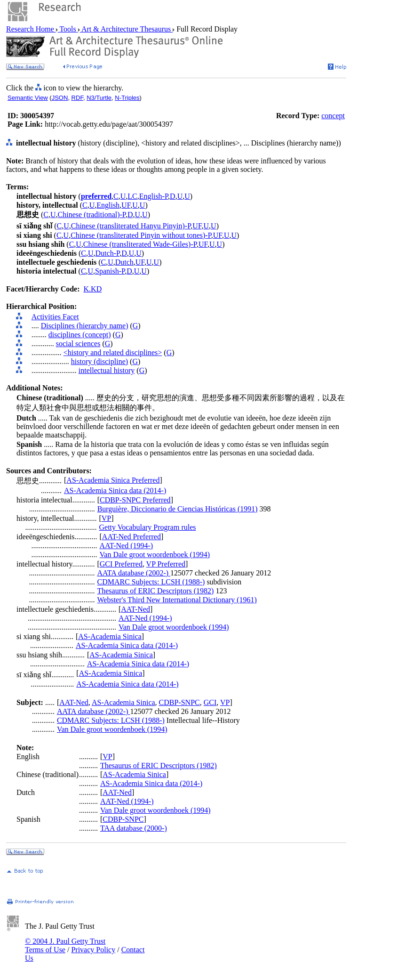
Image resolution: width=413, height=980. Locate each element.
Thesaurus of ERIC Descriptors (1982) (155, 591)
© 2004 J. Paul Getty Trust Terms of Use (65, 945)
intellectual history (107, 370)
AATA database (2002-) (134, 573)
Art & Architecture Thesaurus (126, 29)
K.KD (93, 289)
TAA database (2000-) (134, 828)
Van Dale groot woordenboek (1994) (155, 555)
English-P (154, 196)
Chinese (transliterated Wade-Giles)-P (140, 244)
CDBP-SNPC (179, 702)
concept (333, 116)
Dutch (124, 262)
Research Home (31, 29)
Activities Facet (55, 317)
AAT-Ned (135, 609)
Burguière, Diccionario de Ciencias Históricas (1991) (178, 509)
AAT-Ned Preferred (131, 537)
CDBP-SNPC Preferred (135, 500)
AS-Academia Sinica (110, 636)
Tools (68, 29)
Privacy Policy (93, 950)
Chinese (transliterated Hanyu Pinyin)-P (131, 226)
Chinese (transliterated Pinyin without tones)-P (141, 235)
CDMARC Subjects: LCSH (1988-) (151, 582)
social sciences (78, 344)
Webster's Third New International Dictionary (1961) (177, 600)
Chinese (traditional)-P (92, 215)
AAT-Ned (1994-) (127, 546)
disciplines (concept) (80, 335)
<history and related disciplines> (113, 352)
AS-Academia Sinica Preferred (113, 480)
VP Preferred (166, 564)
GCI (210, 702)
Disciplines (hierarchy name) (85, 326)
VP (106, 518)
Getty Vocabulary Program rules (147, 527)
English (108, 205)
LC (132, 196)
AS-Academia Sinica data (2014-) (115, 490)
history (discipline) (99, 361)
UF (126, 205)
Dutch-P (108, 253)
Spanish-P (110, 271)
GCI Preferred (121, 564)
